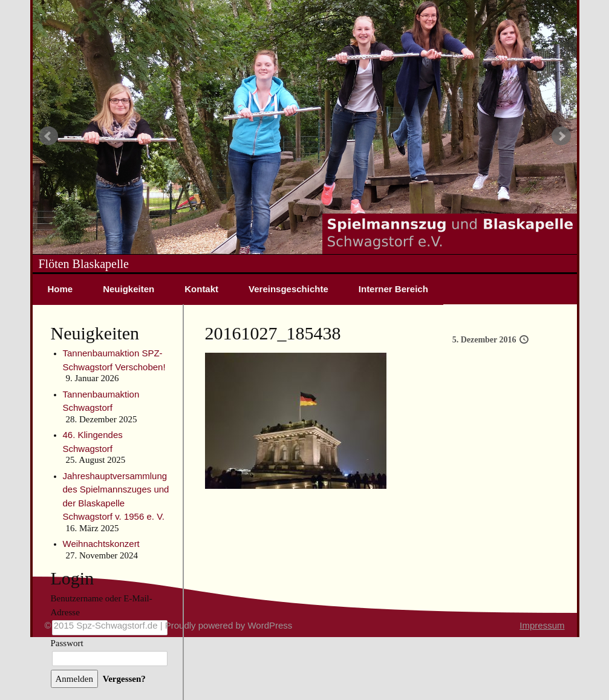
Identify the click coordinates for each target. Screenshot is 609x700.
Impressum (542, 625)
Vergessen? (124, 679)
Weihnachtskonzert (101, 544)
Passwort (67, 643)
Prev (48, 136)
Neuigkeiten (129, 289)
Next (561, 136)
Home (60, 289)
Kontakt (201, 289)
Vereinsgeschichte (288, 289)
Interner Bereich (393, 289)
